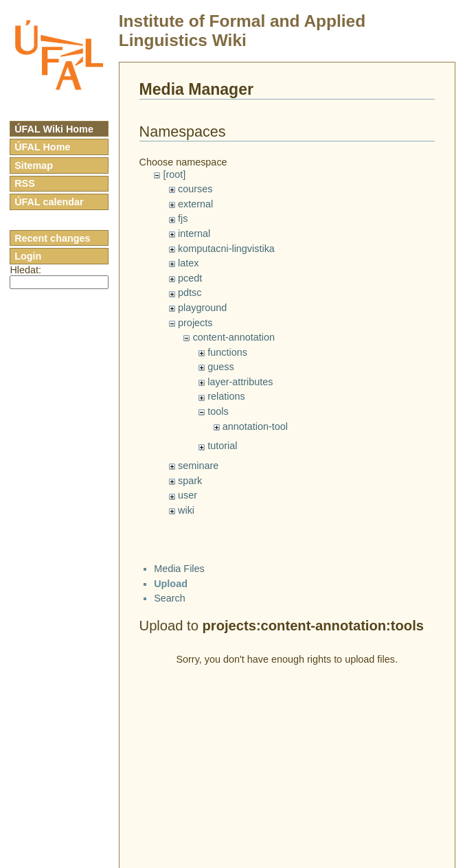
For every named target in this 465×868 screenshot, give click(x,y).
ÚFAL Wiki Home (54, 129)
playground (202, 308)
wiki (186, 510)
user (188, 495)
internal (194, 233)
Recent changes (52, 238)
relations (226, 396)
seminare (198, 466)
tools (218, 411)
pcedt (190, 278)
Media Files (179, 569)
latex (188, 263)
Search (170, 598)
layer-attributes (240, 382)
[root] (174, 174)
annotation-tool (255, 426)
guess (220, 367)
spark (190, 481)
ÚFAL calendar (49, 202)
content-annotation (234, 337)
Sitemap (34, 165)
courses (195, 189)
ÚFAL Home (42, 147)
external (195, 204)
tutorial (222, 446)
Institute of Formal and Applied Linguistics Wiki (242, 31)
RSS (25, 183)
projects (195, 323)
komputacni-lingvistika (226, 249)
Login (28, 256)
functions (227, 352)
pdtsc (190, 293)
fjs (183, 218)
